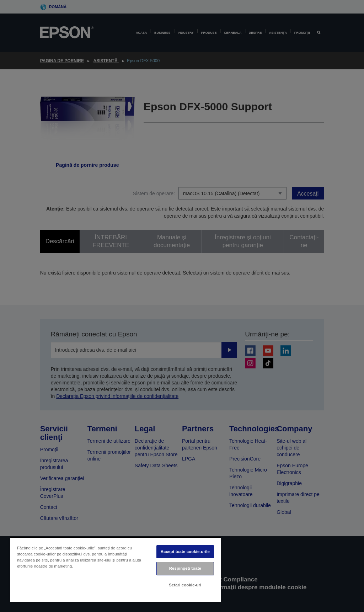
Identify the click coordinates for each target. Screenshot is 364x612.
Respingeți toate (185, 568)
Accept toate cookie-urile (185, 552)
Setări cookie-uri (185, 585)
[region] (116, 570)
